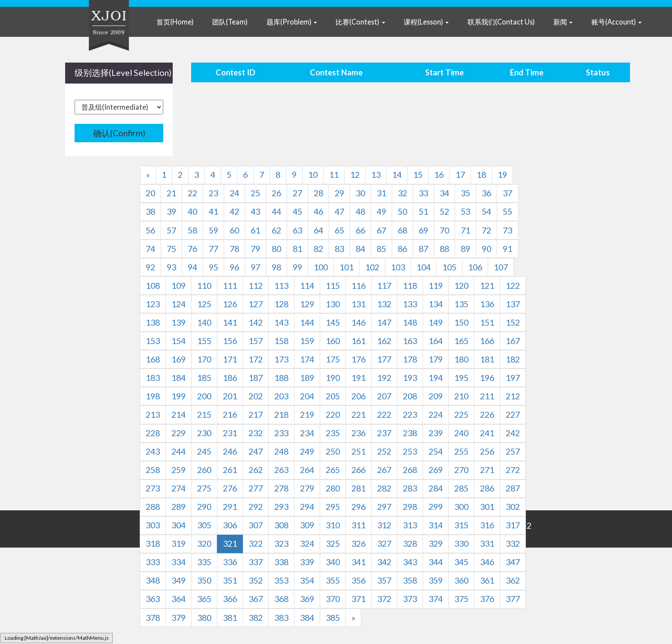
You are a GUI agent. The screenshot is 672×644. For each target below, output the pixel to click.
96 (234, 267)
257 (513, 451)
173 (281, 359)
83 (339, 249)
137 (513, 304)
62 (276, 230)
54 (486, 211)
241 (487, 433)
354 (307, 580)
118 (410, 286)
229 (178, 433)
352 (256, 580)
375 (461, 599)
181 (487, 359)
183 (153, 378)
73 (507, 230)
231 (230, 433)
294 (307, 507)
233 (281, 433)
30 (360, 193)
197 (513, 378)
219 (307, 415)
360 (461, 580)
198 (153, 396)
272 (513, 470)
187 (256, 378)
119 (436, 286)
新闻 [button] (563, 22)
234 (307, 433)
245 (204, 451)
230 (204, 433)
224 (436, 415)
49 (381, 211)
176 (358, 359)
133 (410, 304)
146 (358, 322)
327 (384, 544)
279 (307, 488)
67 (381, 230)
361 (487, 580)
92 (150, 267)
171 (230, 359)
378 (153, 618)
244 (178, 451)
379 (178, 618)
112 (256, 286)
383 (281, 618)
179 (436, 359)
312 (384, 525)
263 (281, 470)
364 (178, 599)
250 (333, 451)
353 (281, 580)
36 (486, 193)
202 (256, 396)
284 (436, 488)
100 (321, 267)
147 (384, 322)
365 (204, 599)
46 (318, 211)
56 (150, 230)
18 (481, 175)
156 (230, 341)
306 (230, 525)
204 (307, 396)
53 (465, 211)
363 (153, 599)
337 (256, 562)
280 (333, 488)
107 (501, 267)
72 (486, 230)
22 (192, 193)
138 (153, 322)
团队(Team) (230, 22)
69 (423, 230)
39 (171, 211)
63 (297, 230)
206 (358, 396)
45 (297, 211)
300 (461, 507)
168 (153, 359)
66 (360, 230)
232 (256, 433)
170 (204, 359)
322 (256, 544)
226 (487, 415)
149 (436, 322)
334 (178, 562)
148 (410, 322)
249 (307, 451)
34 (444, 193)
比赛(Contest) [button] (360, 22)
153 (153, 341)
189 (307, 378)
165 (461, 341)
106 (475, 267)
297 (384, 507)
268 (410, 470)
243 (153, 451)
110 (204, 286)
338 (281, 562)
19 (502, 175)
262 (256, 470)
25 (255, 193)
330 (461, 544)
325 (333, 544)
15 (418, 175)
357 (384, 580)
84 (360, 249)
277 (256, 488)
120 (461, 286)
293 (281, 507)
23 (213, 193)
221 (358, 415)
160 (333, 341)
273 (153, 488)
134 (436, 304)
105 (449, 267)
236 (358, 433)
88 (444, 249)
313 (410, 525)
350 (204, 580)
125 (204, 304)
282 (384, 488)
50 (402, 211)
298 (410, 507)
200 (204, 396)
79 (255, 249)
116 (358, 286)
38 (150, 211)
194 (436, 378)
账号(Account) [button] (616, 22)
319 (178, 544)
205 (333, 396)
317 (513, 525)
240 (461, 433)
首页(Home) (175, 22)
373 (410, 599)
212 (513, 396)
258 (153, 470)
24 (234, 193)
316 (487, 525)
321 (230, 544)
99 (297, 267)
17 (460, 175)
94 (192, 267)
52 (444, 211)
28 (318, 193)
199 (178, 396)
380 (204, 618)
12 (355, 175)
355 (333, 580)
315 (461, 525)
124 (178, 304)
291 (230, 507)
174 (307, 359)
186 (230, 378)
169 (178, 359)
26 (276, 193)
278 (281, 488)
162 (384, 341)
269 (436, 470)
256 (487, 451)
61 (255, 230)
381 (230, 618)
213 (153, 415)
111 (230, 286)
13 (376, 175)
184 (178, 378)
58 (192, 230)
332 (513, 544)
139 (178, 322)
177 (384, 359)
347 (513, 562)
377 (513, 599)
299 (436, 507)
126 (230, 304)
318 (153, 544)
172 (256, 359)
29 (339, 193)
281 (358, 488)
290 (204, 507)
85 (381, 249)
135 (461, 304)
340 (333, 562)
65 (339, 230)
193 (410, 378)
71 (465, 230)
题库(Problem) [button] (292, 22)
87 (423, 249)
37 (507, 193)
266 (358, 470)
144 (307, 322)
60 (234, 230)
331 (487, 544)
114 (307, 286)
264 (307, 470)
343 (410, 562)
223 (410, 415)
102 (372, 267)
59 (213, 230)
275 (204, 488)
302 (513, 507)
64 (318, 230)
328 (410, 544)
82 (318, 249)
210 (461, 396)
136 (487, 304)
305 (204, 525)
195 (461, 378)
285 (461, 488)
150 (461, 322)
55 (507, 211)
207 (384, 396)
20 (150, 193)
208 (410, 396)
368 (281, 599)
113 (281, 286)
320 (204, 544)
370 (333, 599)
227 (513, 415)
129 (307, 304)
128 (281, 304)
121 (487, 286)
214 (178, 415)
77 (213, 249)
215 (204, 415)
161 (358, 341)
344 (436, 562)
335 (204, 562)
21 (171, 193)
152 (513, 322)
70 (444, 230)
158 (281, 341)
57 (171, 230)
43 (255, 211)
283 (410, 488)
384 (307, 618)
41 (213, 211)
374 (436, 599)
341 (358, 562)
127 (256, 304)
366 (230, 599)
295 (333, 507)
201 (230, 396)
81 (297, 249)
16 (439, 175)
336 (230, 562)
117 (384, 286)
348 (153, 580)
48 (360, 211)
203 (281, 396)
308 (281, 525)
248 (281, 451)
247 (256, 451)
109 (178, 286)
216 (230, 415)
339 (307, 562)
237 (384, 433)
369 (307, 599)
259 (178, 470)
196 (487, 378)
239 (436, 433)
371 (358, 599)
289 (178, 507)
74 (150, 249)
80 (276, 249)
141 (230, 322)
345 (461, 562)
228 (153, 433)
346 (487, 562)
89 (465, 249)
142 (256, 322)
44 (276, 211)
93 (171, 267)
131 (358, 304)
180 (461, 359)
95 (213, 267)
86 (402, 249)
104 (424, 267)
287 (513, 488)
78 (234, 249)
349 (178, 580)
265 (333, 470)
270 (461, 470)
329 (436, 544)
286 (487, 488)
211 (487, 396)
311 (358, 525)
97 (255, 267)
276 (230, 488)
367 (256, 599)
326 (358, 544)
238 (410, 433)
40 (192, 211)
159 (307, 341)
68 (402, 230)
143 (281, 322)
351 (230, 580)
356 (358, 580)
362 (513, 580)
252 (384, 451)
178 (410, 359)
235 (333, 433)
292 (256, 507)
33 (423, 193)
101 (346, 267)
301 (487, 507)
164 (436, 341)
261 (230, 470)
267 (384, 470)
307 (256, 525)
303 (153, 525)
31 (381, 193)
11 (334, 175)
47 (339, 211)
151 (487, 322)
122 (513, 286)
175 (333, 359)
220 (333, 415)
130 (333, 304)
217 (256, 415)
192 (384, 378)
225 (461, 415)
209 (436, 396)
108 (153, 286)
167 (513, 341)
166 (487, 341)
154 (178, 341)
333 (153, 562)
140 (204, 322)
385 (333, 618)
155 (204, 341)
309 (307, 525)
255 (461, 451)
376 (487, 599)
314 (436, 525)
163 (410, 341)
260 (204, 470)
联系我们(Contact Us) (501, 22)
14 (397, 175)
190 (333, 378)
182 (513, 359)
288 (153, 507)
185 (204, 378)
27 (297, 193)
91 (507, 249)
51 (423, 211)
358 (410, 580)
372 (384, 599)
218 (281, 415)
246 (230, 451)
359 (436, 580)
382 (256, 618)
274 (178, 488)
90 (486, 249)
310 (333, 525)
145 (333, 322)
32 (402, 193)
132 (384, 304)
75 (171, 249)
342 (384, 562)
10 (313, 175)
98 (276, 267)
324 (307, 544)
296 (358, 507)
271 (487, 470)
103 (398, 267)
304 (178, 525)
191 (358, 378)
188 (281, 378)
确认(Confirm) (119, 133)
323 (281, 544)
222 (384, 415)
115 (333, 286)
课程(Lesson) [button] (426, 22)
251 (358, 451)
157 (256, 341)
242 (513, 433)
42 (234, 211)
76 (192, 249)
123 (153, 304)
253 (410, 451)
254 (436, 451)
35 (465, 193)
